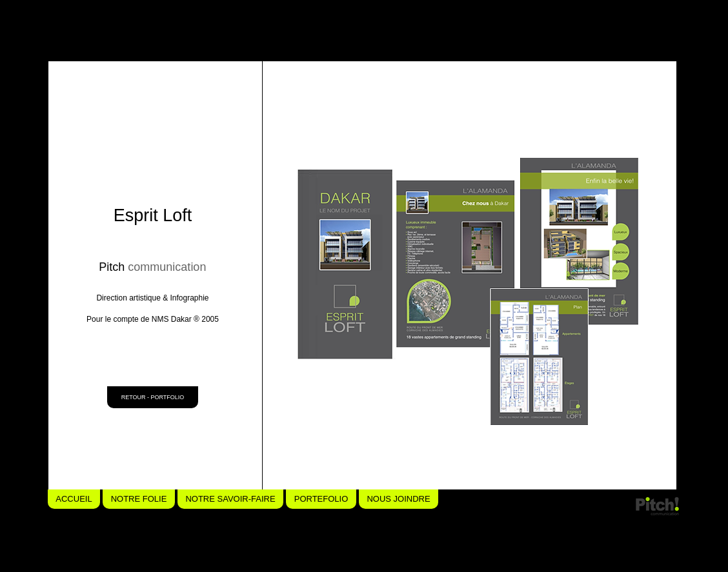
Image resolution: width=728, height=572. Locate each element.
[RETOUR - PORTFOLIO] (153, 397)
